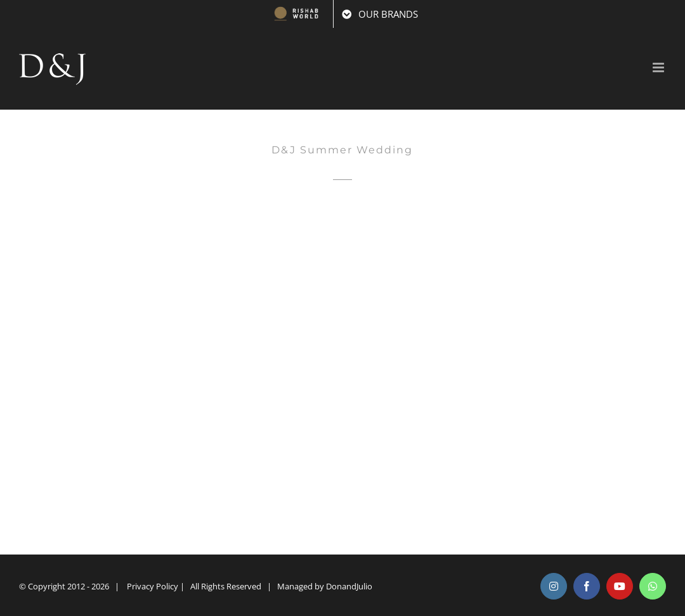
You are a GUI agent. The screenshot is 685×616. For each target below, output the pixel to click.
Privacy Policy (153, 586)
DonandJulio (349, 586)
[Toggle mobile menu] (659, 67)
